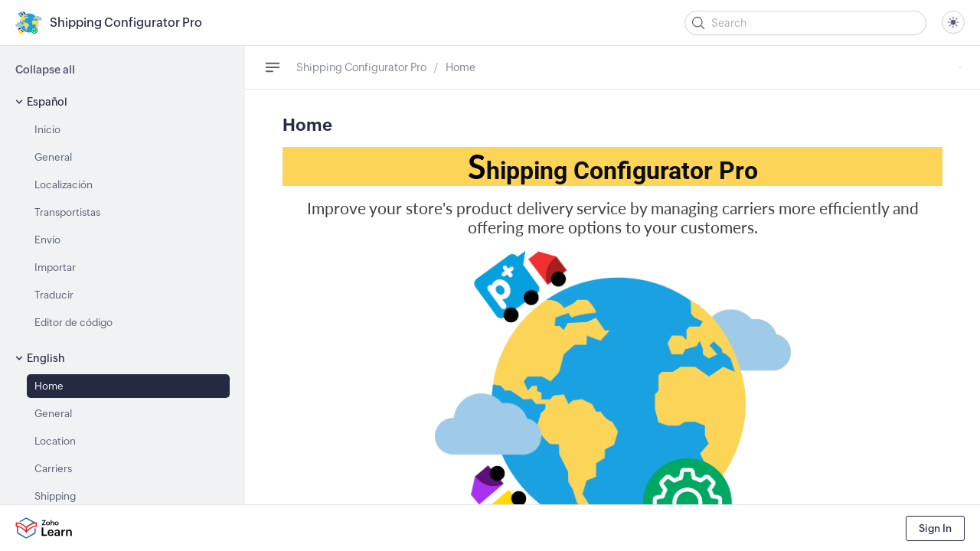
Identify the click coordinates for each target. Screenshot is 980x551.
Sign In (935, 528)
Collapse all (45, 70)
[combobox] (953, 22)
